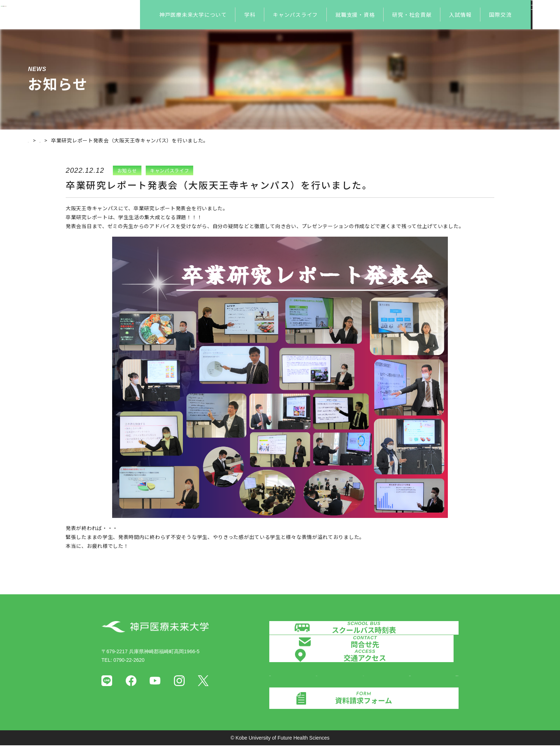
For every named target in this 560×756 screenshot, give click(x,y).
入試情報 (460, 14)
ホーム (36, 140)
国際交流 (500, 14)
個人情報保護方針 (439, 683)
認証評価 (315, 683)
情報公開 (279, 683)
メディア (352, 683)
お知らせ (64, 140)
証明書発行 (390, 683)
